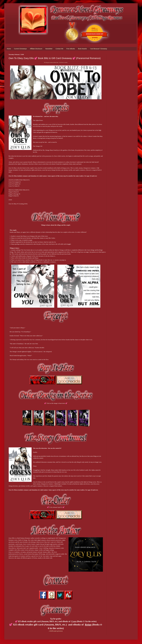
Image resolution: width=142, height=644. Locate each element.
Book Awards (82, 49)
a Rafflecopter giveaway (56, 631)
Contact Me (59, 49)
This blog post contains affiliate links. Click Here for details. (56, 62)
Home (9, 49)
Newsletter (49, 49)
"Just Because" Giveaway (98, 49)
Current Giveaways (20, 49)
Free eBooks (71, 49)
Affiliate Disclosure (36, 49)
